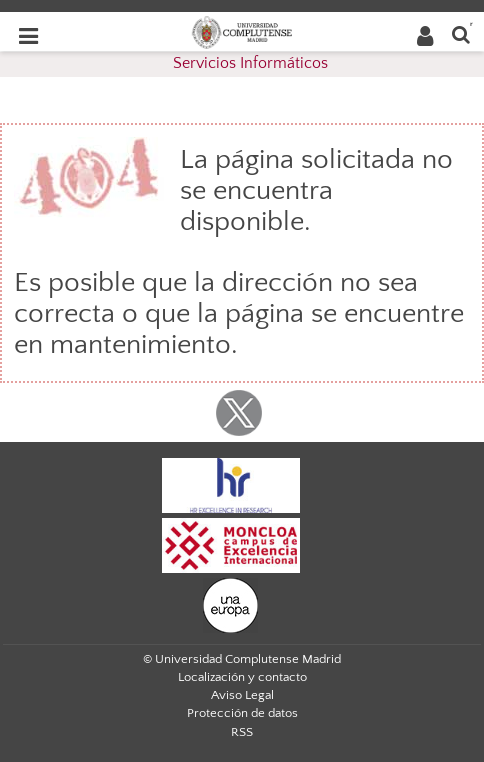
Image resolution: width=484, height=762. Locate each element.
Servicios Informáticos (250, 63)
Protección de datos (242, 713)
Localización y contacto (242, 677)
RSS (242, 732)
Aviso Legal (242, 695)
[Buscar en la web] (461, 33)
